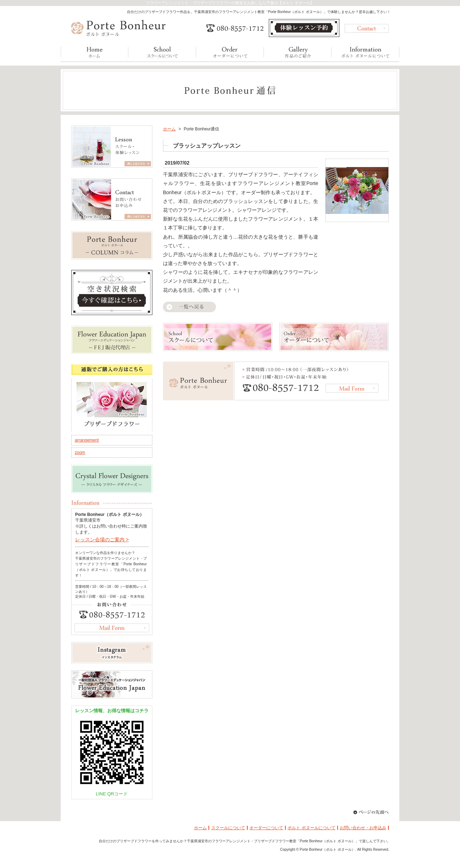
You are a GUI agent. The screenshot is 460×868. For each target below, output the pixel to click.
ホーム (169, 129)
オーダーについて (266, 828)
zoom (80, 453)
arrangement (87, 440)
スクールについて (228, 828)
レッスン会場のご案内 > (102, 540)
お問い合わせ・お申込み (363, 828)
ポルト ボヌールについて (311, 828)
